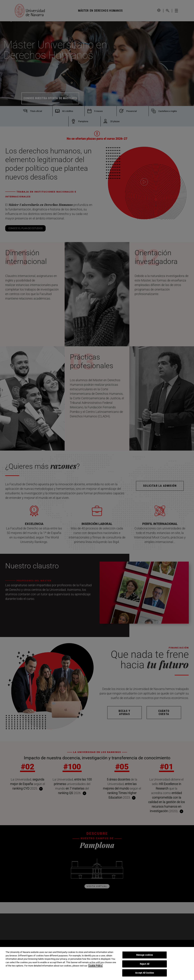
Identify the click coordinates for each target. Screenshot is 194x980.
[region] (97, 963)
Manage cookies (145, 955)
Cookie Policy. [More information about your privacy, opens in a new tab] (95, 966)
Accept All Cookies (145, 973)
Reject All (145, 964)
